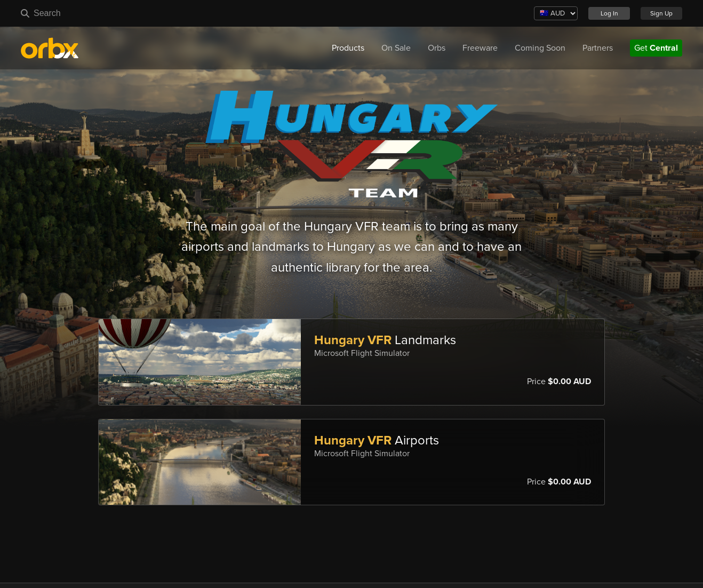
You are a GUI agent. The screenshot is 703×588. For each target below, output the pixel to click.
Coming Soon (540, 48)
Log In (609, 13)
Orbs (437, 48)
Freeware (480, 48)
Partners (598, 48)
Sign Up (661, 13)
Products (348, 48)
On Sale (396, 48)
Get (656, 48)
